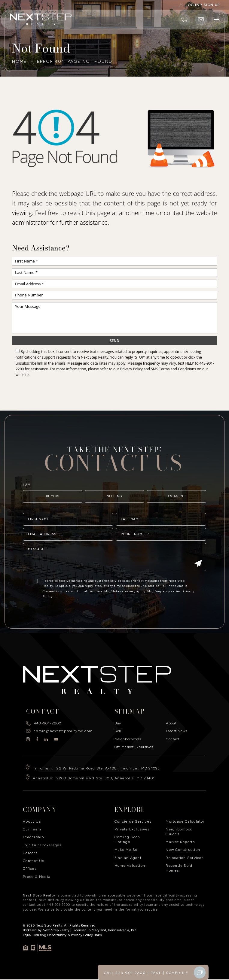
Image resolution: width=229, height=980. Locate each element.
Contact (173, 739)
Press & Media (37, 877)
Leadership (33, 837)
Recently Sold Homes (179, 868)
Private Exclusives (132, 829)
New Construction (183, 850)
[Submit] (198, 580)
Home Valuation (130, 865)
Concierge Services (133, 821)
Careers (30, 853)
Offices (30, 868)
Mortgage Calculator (185, 821)
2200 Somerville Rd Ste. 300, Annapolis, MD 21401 (106, 778)
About (171, 723)
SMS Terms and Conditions (173, 369)
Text (156, 973)
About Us (32, 821)
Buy (118, 723)
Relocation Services (185, 858)
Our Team (32, 829)
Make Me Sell (127, 850)
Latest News (177, 731)
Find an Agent (128, 858)
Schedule (177, 973)
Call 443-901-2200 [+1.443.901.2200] (125, 973)
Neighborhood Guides (179, 831)
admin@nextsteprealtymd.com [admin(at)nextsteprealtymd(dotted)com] (63, 731)
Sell (118, 731)
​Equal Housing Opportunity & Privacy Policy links (62, 935)
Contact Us (34, 861)
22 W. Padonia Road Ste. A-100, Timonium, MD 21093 (108, 768)
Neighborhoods (128, 739)
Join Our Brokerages (42, 845)
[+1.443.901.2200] (184, 20)
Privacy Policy (131, 369)
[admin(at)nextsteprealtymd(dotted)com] (201, 20)
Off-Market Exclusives (134, 747)
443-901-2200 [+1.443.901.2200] (48, 723)
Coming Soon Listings (127, 839)
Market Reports (180, 842)
